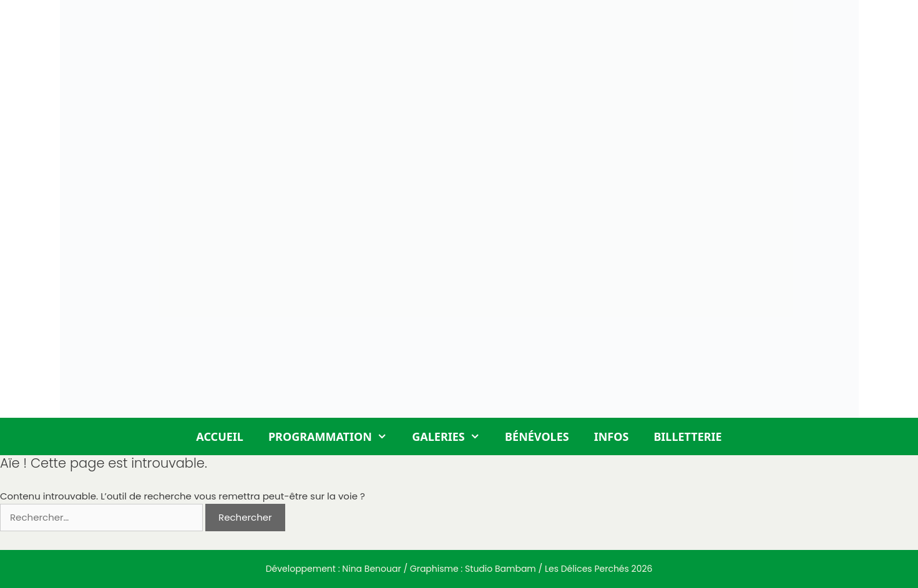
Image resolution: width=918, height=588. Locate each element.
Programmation (334, 436)
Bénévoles (537, 436)
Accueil (220, 436)
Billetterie (687, 436)
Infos (612, 436)
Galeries (452, 436)
